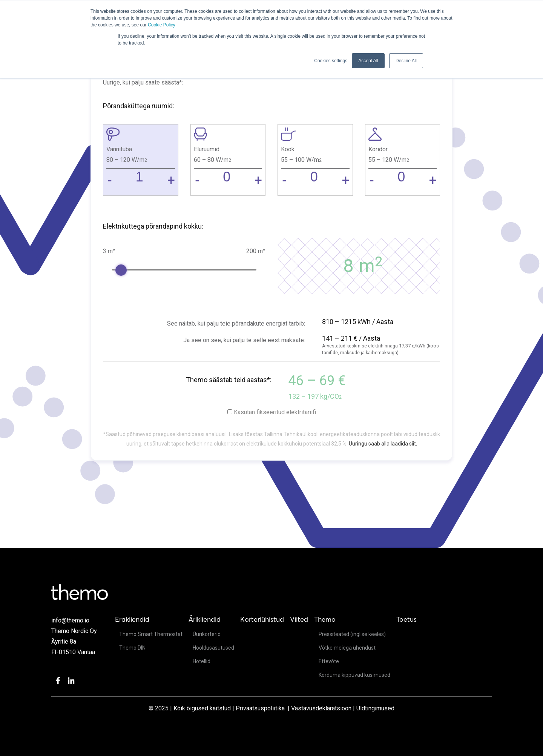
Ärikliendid (205, 619)
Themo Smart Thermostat (151, 634)
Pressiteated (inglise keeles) (352, 634)
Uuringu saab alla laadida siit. (383, 444)
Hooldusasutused (213, 648)
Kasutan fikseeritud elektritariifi (275, 412)
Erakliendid (132, 619)
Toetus (406, 619)
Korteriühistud (262, 619)
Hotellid (202, 661)
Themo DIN (132, 648)
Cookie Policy (162, 25)
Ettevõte (329, 661)
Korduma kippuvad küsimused (354, 675)
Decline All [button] (406, 61)
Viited (299, 619)
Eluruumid (207, 149)
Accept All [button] (368, 61)
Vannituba (119, 149)
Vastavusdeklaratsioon (321, 708)
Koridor (378, 149)
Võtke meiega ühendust (347, 648)
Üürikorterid (207, 634)
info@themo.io (70, 620)
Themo (325, 619)
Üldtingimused (375, 708)
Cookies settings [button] (331, 61)
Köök (288, 149)
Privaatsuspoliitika (260, 708)
